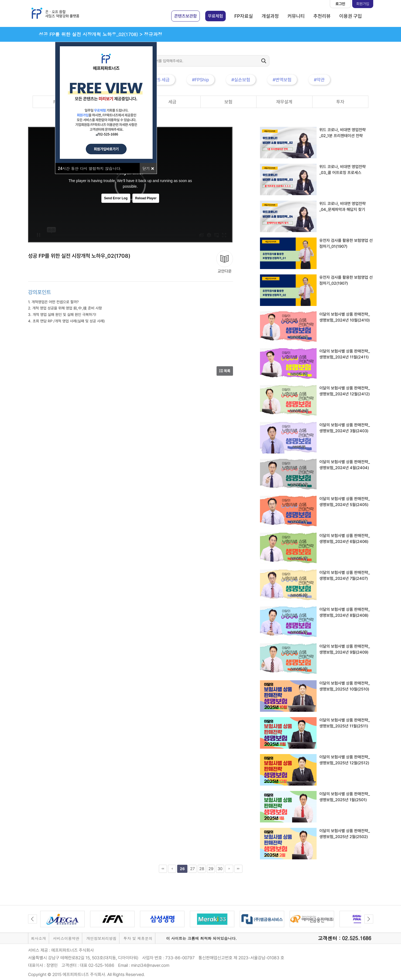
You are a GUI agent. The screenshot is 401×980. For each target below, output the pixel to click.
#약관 (319, 80)
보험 (228, 102)
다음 (229, 869)
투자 (340, 102)
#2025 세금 (158, 80)
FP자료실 (244, 16)
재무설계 (284, 102)
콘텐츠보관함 (186, 16)
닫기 (148, 168)
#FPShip (200, 80)
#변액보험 (282, 80)
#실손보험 (241, 80)
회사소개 (39, 938)
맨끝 (238, 869)
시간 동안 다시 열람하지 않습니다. (90, 168)
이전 (172, 869)
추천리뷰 (322, 16)
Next (369, 919)
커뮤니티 (296, 16)
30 (220, 869)
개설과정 (270, 16)
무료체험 (215, 16)
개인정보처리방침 (101, 938)
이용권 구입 (351, 16)
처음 (163, 869)
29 (211, 869)
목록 (225, 371)
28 (202, 869)
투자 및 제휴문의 (138, 938)
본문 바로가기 (0, 0)
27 (192, 869)
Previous (32, 919)
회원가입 (363, 4)
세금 (172, 102)
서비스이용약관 (66, 938)
